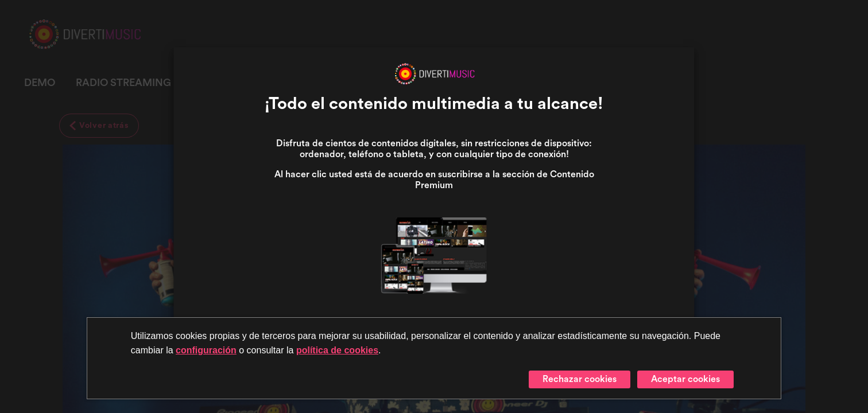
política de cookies (337, 350)
